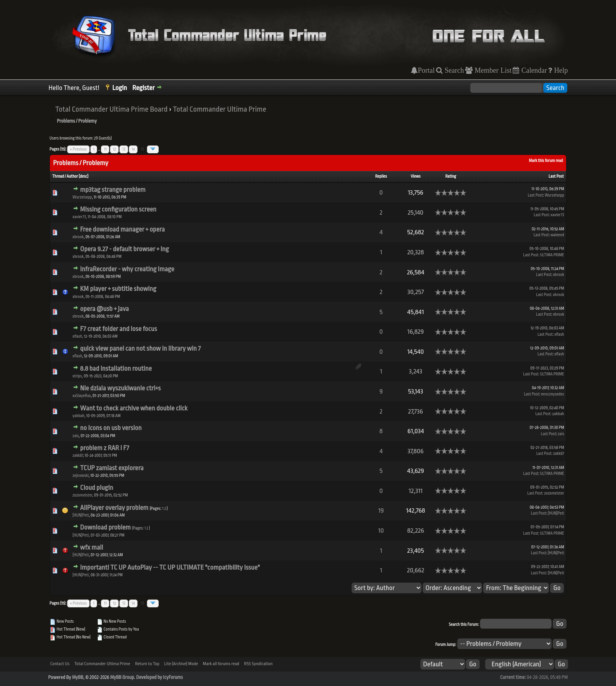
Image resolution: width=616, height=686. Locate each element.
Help (560, 70)
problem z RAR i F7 (105, 448)
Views (415, 177)
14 (133, 149)
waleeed (557, 235)
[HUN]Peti (81, 515)
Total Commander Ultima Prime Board (112, 109)
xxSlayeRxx (82, 396)
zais (76, 436)
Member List (492, 70)
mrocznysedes (553, 394)
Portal (426, 70)
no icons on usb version (111, 428)
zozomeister (82, 495)
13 (124, 149)
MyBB (77, 677)
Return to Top (147, 664)
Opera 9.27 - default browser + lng (125, 249)
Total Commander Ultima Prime (220, 109)
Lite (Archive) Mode (181, 664)
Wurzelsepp (82, 197)
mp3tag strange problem (113, 190)
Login (120, 88)
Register (144, 88)
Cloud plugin (97, 488)
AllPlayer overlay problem (114, 508)
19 (381, 510)
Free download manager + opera (123, 229)
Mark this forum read (546, 161)
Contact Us (60, 664)
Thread (58, 177)
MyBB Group (122, 677)
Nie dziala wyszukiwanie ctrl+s (120, 388)
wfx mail (92, 547)
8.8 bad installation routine (116, 369)
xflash (78, 337)
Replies (381, 177)
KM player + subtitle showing (118, 289)
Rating (451, 177)
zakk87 (78, 456)
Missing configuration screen (118, 209)
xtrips (77, 376)
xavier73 (79, 217)
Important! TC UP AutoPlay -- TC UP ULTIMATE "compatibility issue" (170, 567)
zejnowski (81, 476)
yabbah (79, 416)
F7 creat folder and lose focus (119, 329)
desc (83, 177)
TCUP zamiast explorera (112, 468)
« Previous (78, 149)
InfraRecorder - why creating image (127, 269)
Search (453, 70)
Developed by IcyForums (159, 677)
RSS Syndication (258, 664)
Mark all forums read (221, 664)
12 (114, 149)
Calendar (533, 70)
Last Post (556, 177)
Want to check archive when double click (134, 408)
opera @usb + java (104, 309)
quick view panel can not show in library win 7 (140, 349)
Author (72, 177)
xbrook (78, 237)
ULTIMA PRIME (552, 255)
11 (105, 149)
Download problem (105, 527)
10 (381, 531)
